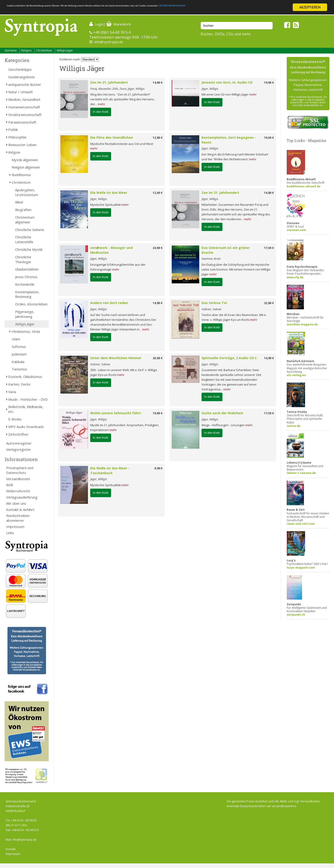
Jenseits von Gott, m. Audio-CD (227, 82)
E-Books (15, 419)
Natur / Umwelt (21, 92)
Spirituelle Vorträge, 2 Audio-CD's (229, 358)
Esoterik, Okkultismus (25, 377)
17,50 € (269, 413)
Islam (16, 339)
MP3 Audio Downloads (26, 427)
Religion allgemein (26, 167)
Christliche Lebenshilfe (24, 239)
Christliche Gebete (30, 230)
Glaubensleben (27, 269)
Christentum (44, 50)
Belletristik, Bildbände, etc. (26, 409)
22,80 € (269, 303)
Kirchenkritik (25, 284)
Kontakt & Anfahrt (20, 510)
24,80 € (158, 248)
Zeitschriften (18, 434)
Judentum (19, 354)
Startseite (11, 50)
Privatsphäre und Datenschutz (20, 470)
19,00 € (269, 138)
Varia (12, 392)
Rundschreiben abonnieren (18, 518)
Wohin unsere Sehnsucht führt (116, 413)
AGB (10, 485)
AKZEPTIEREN (310, 7)
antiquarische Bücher (25, 85)
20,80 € (158, 358)
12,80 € (158, 138)
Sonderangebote (22, 77)
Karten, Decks (19, 384)
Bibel (19, 202)
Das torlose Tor (214, 303)
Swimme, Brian (211, 259)
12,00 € (158, 193)
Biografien (23, 210)
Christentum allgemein (25, 220)
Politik (13, 130)
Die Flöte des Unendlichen (112, 137)
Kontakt (11, 849)
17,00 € (269, 248)
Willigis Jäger (65, 50)
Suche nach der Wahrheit (222, 413)
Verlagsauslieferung (22, 497)
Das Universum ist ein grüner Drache (226, 250)
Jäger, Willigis (210, 89)
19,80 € (269, 82)
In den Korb (101, 112)
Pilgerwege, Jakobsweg (25, 314)
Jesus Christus (26, 277)
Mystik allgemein (25, 160)
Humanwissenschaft (24, 107)
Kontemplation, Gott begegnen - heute (229, 140)
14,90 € (269, 358)
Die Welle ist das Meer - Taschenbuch (110, 471)
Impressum (15, 527)
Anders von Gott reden (109, 303)
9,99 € (158, 468)
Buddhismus (21, 175)
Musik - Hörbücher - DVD (28, 399)
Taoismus (19, 369)
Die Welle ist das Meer (109, 193)
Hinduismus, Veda (26, 331)
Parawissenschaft (22, 122)
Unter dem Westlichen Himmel (116, 358)
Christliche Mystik (29, 249)
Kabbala (18, 362)
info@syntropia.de (109, 42)
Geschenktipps (20, 69)
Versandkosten (18, 479)
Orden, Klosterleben (31, 304)
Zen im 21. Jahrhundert (109, 82)
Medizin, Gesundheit (24, 99)
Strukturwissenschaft (25, 115)
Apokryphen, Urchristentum (27, 192)
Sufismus (19, 347)
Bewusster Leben (22, 145)
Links (10, 533)
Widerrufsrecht (18, 491)
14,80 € (158, 82)
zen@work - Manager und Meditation (111, 250)
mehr (101, 104)
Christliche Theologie (23, 259)
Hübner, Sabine (211, 309)
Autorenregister (19, 443)
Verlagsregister (19, 449)
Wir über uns (16, 503)
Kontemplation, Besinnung (27, 294)
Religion (27, 50)
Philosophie (17, 137)
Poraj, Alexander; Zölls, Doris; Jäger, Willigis (117, 89)
